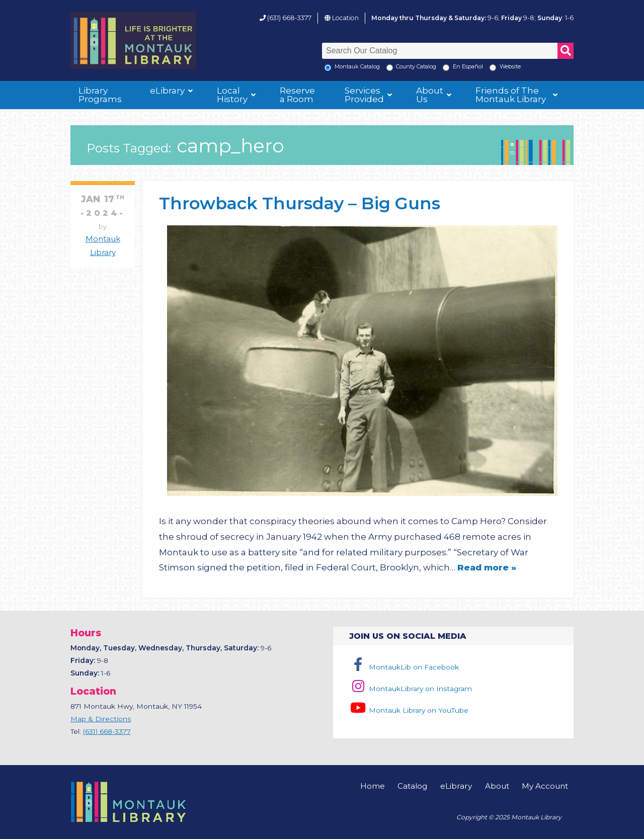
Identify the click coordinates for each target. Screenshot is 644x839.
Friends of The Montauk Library (511, 95)
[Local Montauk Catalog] (328, 68)
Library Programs (100, 95)
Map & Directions (101, 719)
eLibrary (167, 91)
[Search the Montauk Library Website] (493, 68)
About (497, 786)
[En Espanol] (446, 68)
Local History (232, 95)
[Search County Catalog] (390, 68)
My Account (545, 786)
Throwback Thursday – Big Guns (300, 203)
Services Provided (364, 95)
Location (345, 18)
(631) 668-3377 (289, 18)
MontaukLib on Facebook (404, 667)
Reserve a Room (297, 95)
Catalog (412, 786)
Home (373, 786)
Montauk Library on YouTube (409, 710)
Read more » (487, 567)
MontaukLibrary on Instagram (410, 689)
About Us (430, 95)
